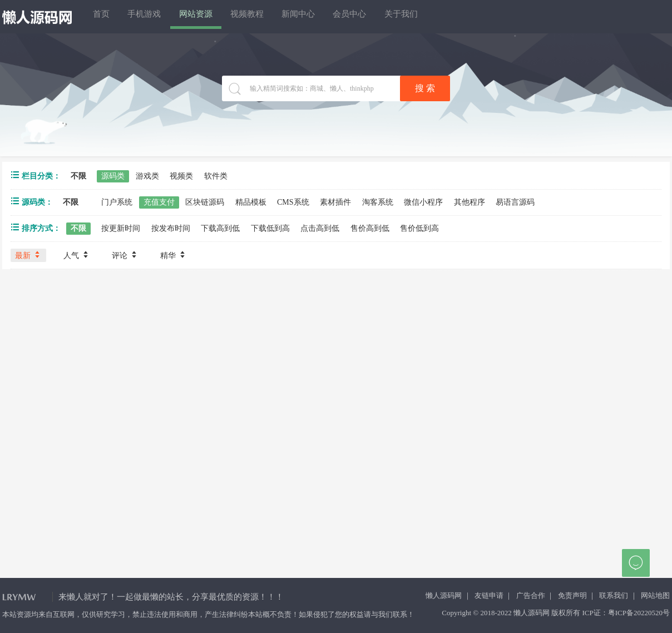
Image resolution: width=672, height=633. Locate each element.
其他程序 (470, 202)
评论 (125, 255)
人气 (77, 255)
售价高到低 (370, 228)
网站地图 (655, 595)
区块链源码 (205, 202)
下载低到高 (270, 228)
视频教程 (286, 16)
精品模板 (251, 202)
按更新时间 (121, 228)
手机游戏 (162, 16)
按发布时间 (171, 228)
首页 (107, 16)
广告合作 (531, 595)
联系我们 (614, 595)
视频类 (181, 176)
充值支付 (159, 202)
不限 (78, 176)
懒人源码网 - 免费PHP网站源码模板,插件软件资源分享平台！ (38, 17)
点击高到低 (320, 228)
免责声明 (572, 595)
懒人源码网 (444, 595)
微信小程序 (423, 202)
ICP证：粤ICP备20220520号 (626, 613)
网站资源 (224, 16)
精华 (174, 255)
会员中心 (411, 16)
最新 (28, 255)
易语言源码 (515, 202)
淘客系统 (378, 202)
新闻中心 (349, 16)
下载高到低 (220, 228)
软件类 (216, 176)
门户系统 (117, 202)
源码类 (113, 176)
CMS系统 (293, 202)
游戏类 (147, 176)
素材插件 (335, 202)
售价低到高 (419, 228)
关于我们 (473, 16)
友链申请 (489, 595)
